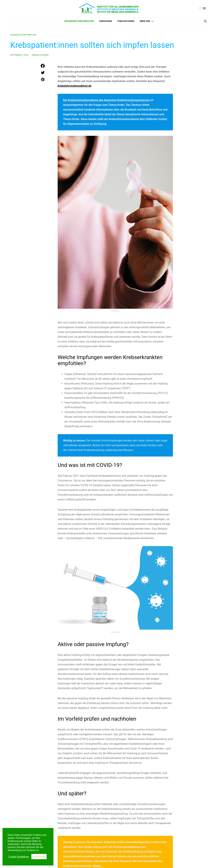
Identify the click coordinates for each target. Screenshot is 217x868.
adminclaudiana (40, 55)
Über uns (145, 21)
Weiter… (98, 866)
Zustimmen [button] (39, 857)
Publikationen (126, 21)
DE (204, 8)
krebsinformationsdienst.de (75, 86)
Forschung (106, 21)
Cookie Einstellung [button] (19, 857)
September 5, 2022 (19, 55)
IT (200, 8)
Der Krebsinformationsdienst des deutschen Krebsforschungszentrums (106, 100)
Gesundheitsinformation (79, 21)
